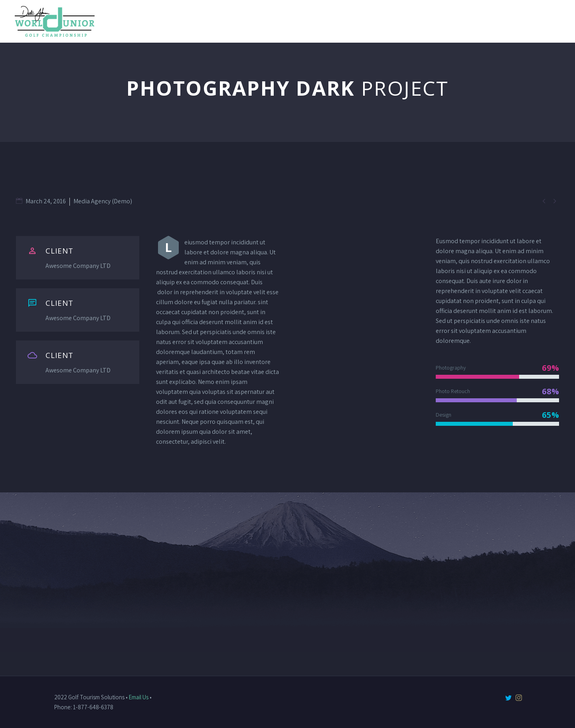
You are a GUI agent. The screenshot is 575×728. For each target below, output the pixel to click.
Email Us (139, 697)
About (342, 21)
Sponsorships (537, 21)
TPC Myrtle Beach (467, 21)
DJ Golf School (395, 21)
